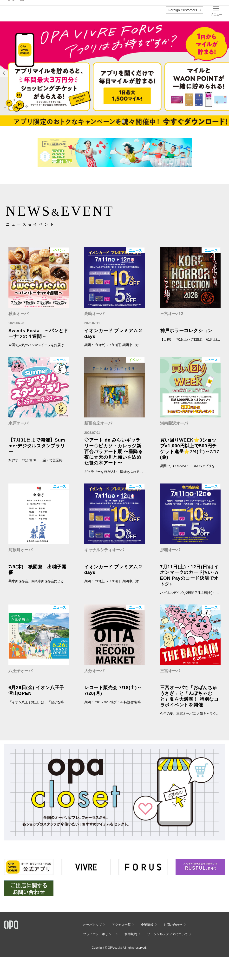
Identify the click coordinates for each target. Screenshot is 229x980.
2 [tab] (123, 121)
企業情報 (147, 925)
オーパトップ (92, 925)
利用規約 (131, 934)
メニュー (216, 14)
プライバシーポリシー (99, 934)
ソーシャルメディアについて (167, 934)
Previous (4, 73)
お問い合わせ (173, 925)
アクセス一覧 (121, 925)
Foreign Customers (183, 10)
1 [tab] (118, 121)
